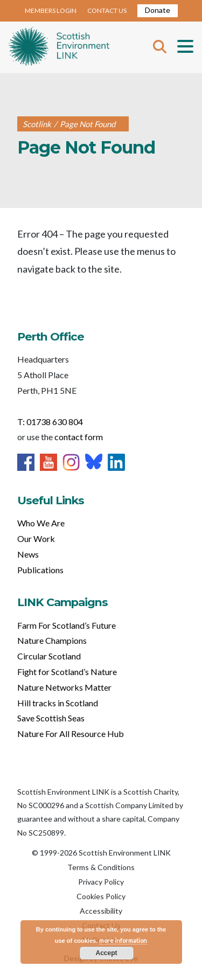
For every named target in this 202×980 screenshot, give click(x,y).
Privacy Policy (101, 882)
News (28, 554)
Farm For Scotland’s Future (67, 625)
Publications (40, 570)
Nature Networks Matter (64, 687)
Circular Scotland (49, 656)
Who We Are (41, 523)
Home (59, 47)
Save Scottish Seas (51, 718)
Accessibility (101, 911)
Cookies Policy (101, 896)
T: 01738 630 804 (50, 422)
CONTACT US (107, 11)
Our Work (36, 538)
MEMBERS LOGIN (51, 11)
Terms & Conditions (101, 867)
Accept (106, 953)
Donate (158, 10)
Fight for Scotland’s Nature (67, 672)
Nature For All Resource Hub (71, 734)
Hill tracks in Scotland (58, 703)
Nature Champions (52, 640)
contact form (79, 437)
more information (123, 940)
